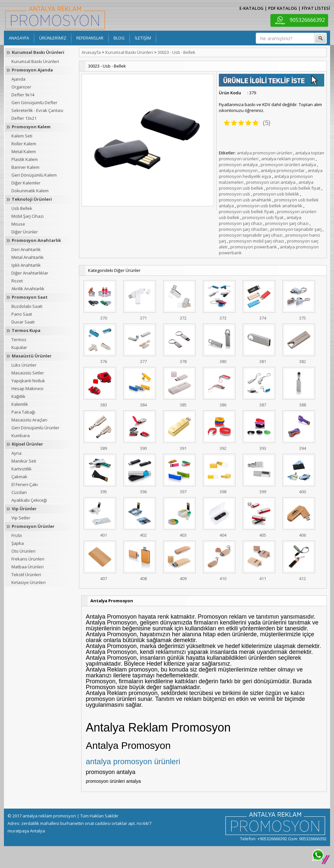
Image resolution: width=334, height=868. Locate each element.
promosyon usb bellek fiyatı (246, 212)
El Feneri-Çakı (25, 484)
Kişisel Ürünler (27, 444)
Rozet (17, 281)
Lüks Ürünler (24, 365)
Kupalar (19, 347)
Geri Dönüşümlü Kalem (34, 175)
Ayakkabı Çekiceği (29, 500)
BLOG (119, 38)
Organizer (21, 87)
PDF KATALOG (283, 8)
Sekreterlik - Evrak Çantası (37, 110)
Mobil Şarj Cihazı (28, 216)
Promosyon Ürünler (33, 526)
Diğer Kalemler (26, 183)
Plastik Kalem (25, 159)
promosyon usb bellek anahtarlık (270, 206)
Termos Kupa (26, 330)
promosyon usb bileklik (276, 194)
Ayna (16, 453)
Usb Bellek (22, 208)
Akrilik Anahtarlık (28, 289)
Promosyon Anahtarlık (36, 240)
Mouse (18, 224)
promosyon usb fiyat (263, 217)
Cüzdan (19, 492)
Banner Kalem (25, 167)
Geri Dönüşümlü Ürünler (35, 428)
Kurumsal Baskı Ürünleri (38, 52)
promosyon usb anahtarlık (245, 200)
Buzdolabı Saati (27, 306)
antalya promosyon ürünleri (265, 153)
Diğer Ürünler (25, 232)
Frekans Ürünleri (28, 559)
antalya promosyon (238, 170)
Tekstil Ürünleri (26, 575)
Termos (19, 339)
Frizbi (17, 535)
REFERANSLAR (90, 38)
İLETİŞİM (143, 38)
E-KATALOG (251, 8)
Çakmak (19, 477)
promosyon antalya (238, 165)
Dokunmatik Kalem (30, 191)
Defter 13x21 (24, 118)
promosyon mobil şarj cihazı (257, 241)
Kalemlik (20, 404)
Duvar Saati (23, 322)
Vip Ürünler (24, 509)
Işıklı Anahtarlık (26, 265)
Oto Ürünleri (23, 551)
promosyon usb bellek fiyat (293, 188)
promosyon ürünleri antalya (288, 165)
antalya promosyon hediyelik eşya (271, 173)
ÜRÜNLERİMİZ (53, 38)
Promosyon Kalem (31, 127)
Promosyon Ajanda (32, 70)
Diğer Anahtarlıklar (30, 273)
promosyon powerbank (254, 247)
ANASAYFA (19, 38)
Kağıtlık (18, 396)
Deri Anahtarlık (26, 249)
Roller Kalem (24, 144)
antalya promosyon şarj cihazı (260, 220)
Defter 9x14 (23, 95)
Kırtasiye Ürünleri (29, 582)
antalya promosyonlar (283, 170)
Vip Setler (21, 518)
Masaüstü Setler (28, 373)
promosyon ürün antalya (271, 182)
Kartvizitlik (22, 469)
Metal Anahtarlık (28, 257)
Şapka (18, 543)
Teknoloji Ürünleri (32, 199)
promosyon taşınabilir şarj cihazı (251, 235)
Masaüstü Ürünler (32, 356)
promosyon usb (235, 194)
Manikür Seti (24, 461)
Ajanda (18, 79)
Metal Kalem (24, 151)
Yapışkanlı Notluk (28, 381)
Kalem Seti (22, 136)
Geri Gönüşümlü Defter (34, 103)
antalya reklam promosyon (288, 159)
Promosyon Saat (30, 297)
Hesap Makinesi (27, 388)
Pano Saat (22, 314)
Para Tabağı (23, 412)
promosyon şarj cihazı (287, 223)
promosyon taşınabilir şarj (296, 229)
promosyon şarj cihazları (243, 229)
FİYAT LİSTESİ (316, 8)
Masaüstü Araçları (29, 420)
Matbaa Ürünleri (28, 567)
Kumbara (21, 435)
